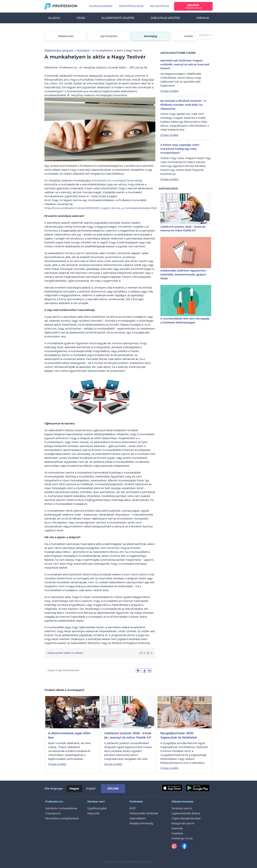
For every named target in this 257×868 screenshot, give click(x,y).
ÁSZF (133, 808)
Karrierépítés (109, 36)
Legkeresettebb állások (186, 813)
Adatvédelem (138, 818)
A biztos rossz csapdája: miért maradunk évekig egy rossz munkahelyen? (180, 149)
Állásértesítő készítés (118, 18)
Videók (188, 36)
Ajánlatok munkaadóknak (61, 808)
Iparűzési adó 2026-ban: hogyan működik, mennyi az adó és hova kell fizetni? (185, 64)
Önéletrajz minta (182, 838)
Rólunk (113, 788)
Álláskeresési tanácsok (59, 50)
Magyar (74, 788)
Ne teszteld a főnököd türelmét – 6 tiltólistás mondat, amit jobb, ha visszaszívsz (183, 105)
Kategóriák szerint (183, 823)
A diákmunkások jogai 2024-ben (70, 735)
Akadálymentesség (141, 823)
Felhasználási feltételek (144, 813)
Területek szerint (182, 808)
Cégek (81, 18)
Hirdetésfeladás (131, 6)
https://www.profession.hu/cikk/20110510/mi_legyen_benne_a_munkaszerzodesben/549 (101, 208)
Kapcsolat (94, 813)
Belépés (193, 6)
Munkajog (151, 36)
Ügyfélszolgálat (97, 808)
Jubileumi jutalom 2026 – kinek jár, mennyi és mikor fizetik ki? (128, 735)
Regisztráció (160, 6)
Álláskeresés (66, 36)
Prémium (203, 18)
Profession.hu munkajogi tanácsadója (118, 181)
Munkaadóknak (101, 6)
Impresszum (53, 813)
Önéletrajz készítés (165, 18)
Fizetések (177, 833)
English (91, 788)
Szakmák (177, 828)
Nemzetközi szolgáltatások (62, 818)
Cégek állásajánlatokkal (186, 818)
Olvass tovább (169, 91)
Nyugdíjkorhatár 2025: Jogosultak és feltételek (179, 735)
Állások (54, 18)
